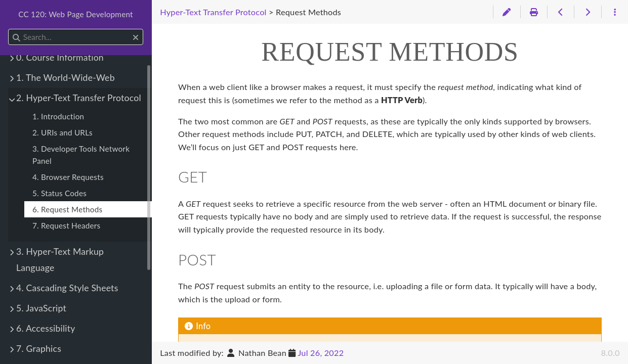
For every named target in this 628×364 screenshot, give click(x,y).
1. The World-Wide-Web (66, 78)
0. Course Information (60, 57)
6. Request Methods (67, 209)
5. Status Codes (59, 193)
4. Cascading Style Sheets (67, 288)
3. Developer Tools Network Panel (81, 155)
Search (9, 29)
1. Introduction (58, 116)
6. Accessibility (46, 328)
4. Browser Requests (68, 177)
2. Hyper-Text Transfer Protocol (79, 98)
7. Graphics (39, 349)
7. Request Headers (66, 225)
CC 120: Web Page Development (76, 14)
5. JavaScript (41, 308)
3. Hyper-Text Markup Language (60, 260)
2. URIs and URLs (62, 132)
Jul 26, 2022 (321, 353)
